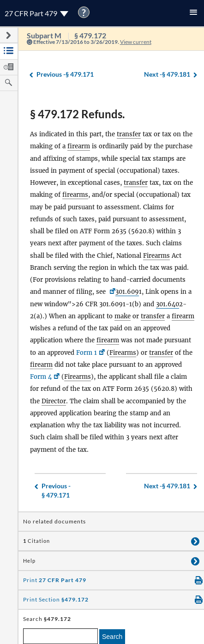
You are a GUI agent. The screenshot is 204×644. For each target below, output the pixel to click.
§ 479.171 (65, 75)
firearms (75, 195)
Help (29, 561)
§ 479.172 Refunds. (77, 114)
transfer (129, 134)
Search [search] (112, 637)
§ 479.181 (167, 75)
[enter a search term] (60, 636)
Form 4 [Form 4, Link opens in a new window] (41, 377)
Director (54, 401)
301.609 (127, 292)
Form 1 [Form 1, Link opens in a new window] (87, 353)
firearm (79, 146)
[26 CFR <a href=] (111, 292)
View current (136, 42)
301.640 (168, 304)
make (123, 316)
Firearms (156, 256)
